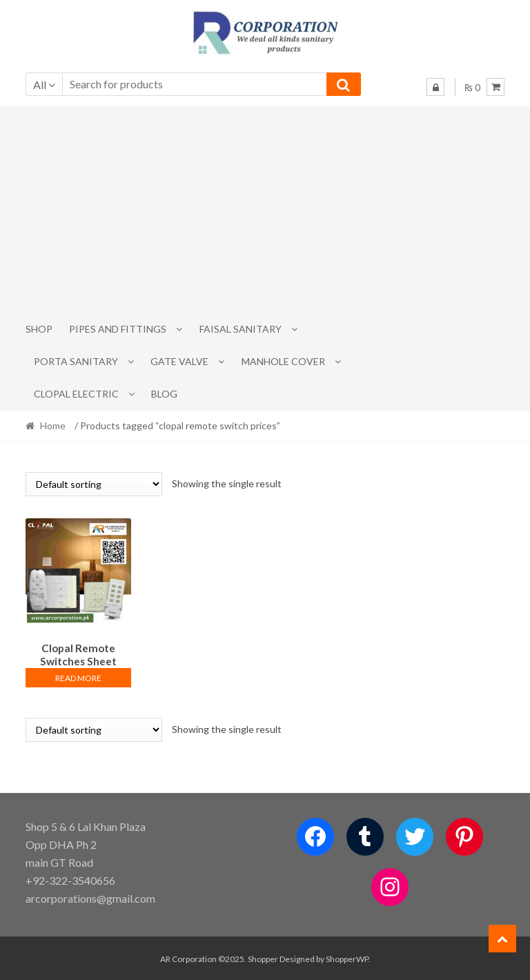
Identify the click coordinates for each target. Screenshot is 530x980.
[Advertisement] (265, 210)
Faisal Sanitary (241, 329)
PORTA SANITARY (76, 361)
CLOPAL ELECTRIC (76, 394)
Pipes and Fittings (118, 329)
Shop (39, 329)
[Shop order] (94, 484)
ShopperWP (347, 957)
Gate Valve (179, 361)
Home (53, 425)
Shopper (263, 957)
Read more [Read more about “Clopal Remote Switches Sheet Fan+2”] (78, 676)
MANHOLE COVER (283, 361)
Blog (164, 394)
